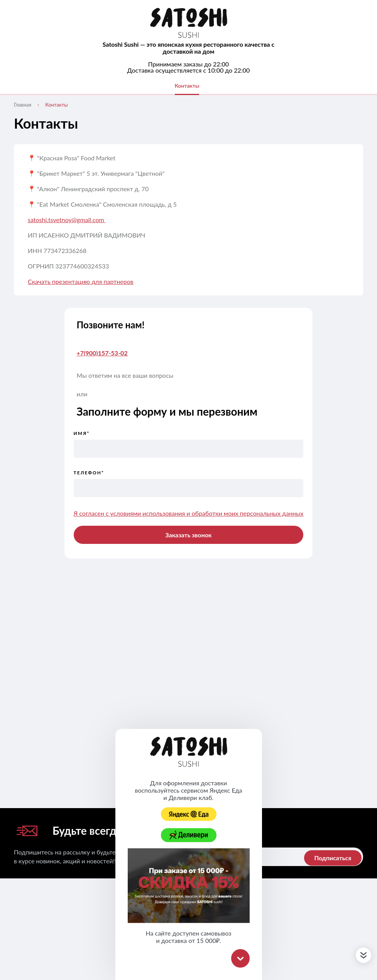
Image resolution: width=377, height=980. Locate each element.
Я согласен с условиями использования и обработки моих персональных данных (189, 514)
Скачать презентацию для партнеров (81, 281)
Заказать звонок (188, 535)
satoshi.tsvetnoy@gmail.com (67, 220)
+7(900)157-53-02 (102, 353)
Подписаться (332, 858)
